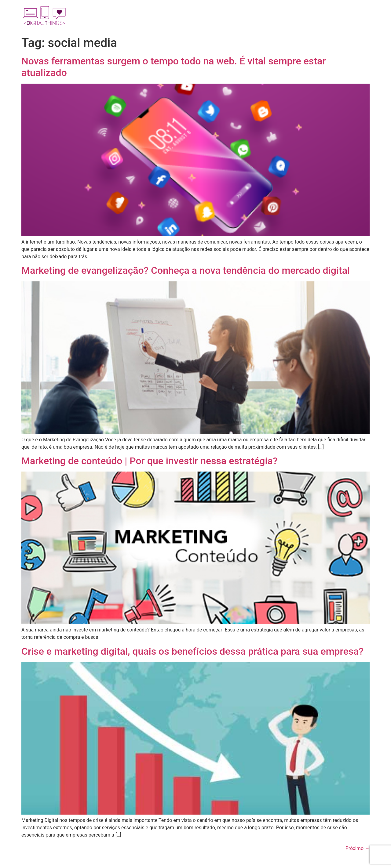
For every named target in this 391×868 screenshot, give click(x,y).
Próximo (358, 848)
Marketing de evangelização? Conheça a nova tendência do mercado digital (186, 270)
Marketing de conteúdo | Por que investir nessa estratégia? (149, 461)
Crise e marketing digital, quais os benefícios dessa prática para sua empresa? (192, 651)
